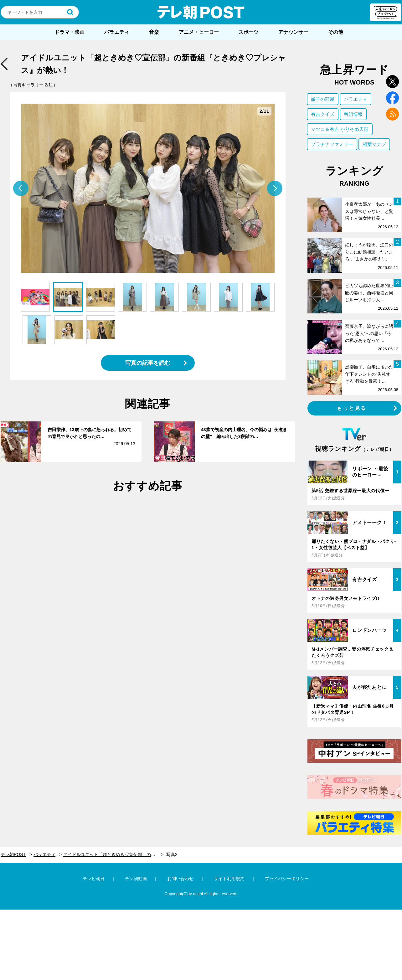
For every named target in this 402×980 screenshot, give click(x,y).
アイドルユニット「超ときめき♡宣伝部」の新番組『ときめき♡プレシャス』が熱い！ (113, 854)
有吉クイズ (323, 114)
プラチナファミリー (332, 144)
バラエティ (117, 32)
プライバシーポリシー (287, 879)
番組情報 (353, 114)
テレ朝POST (201, 12)
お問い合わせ (180, 879)
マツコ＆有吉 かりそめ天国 (340, 129)
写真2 (172, 854)
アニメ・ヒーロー (199, 32)
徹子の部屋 (323, 99)
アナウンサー (293, 32)
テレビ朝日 (94, 879)
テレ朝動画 (136, 879)
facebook (392, 98)
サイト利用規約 (229, 879)
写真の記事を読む (148, 363)
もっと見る (352, 408)
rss (392, 114)
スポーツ (249, 32)
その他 (336, 32)
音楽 (154, 32)
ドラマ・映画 (70, 32)
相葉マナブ (374, 144)
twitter (392, 82)
